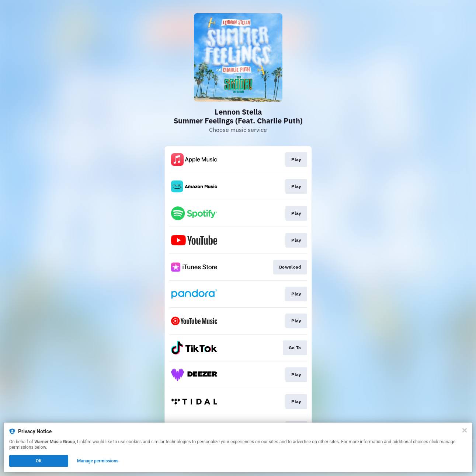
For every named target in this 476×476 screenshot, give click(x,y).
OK (39, 461)
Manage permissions (98, 461)
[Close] (465, 430)
